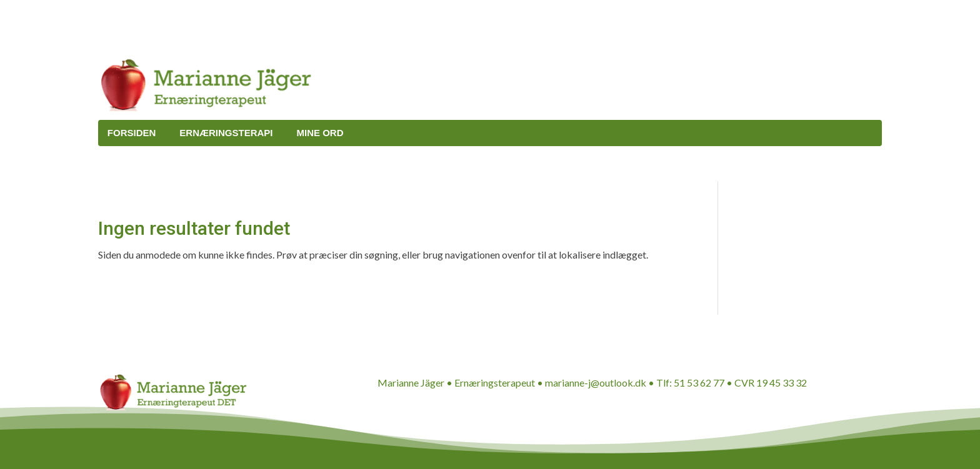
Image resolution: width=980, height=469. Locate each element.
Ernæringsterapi (226, 133)
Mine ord (320, 133)
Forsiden (132, 133)
